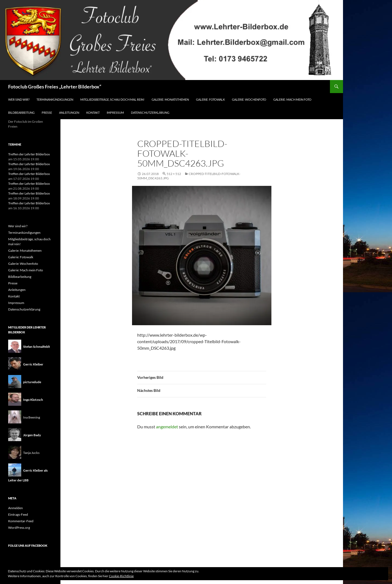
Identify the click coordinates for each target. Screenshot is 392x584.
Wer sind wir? (19, 99)
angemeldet (167, 427)
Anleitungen (69, 113)
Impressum (115, 113)
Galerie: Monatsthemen (170, 99)
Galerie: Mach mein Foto (292, 99)
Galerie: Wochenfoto (249, 99)
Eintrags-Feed (18, 514)
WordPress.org (19, 528)
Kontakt (93, 113)
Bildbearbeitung (21, 113)
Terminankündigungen (55, 99)
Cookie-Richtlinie (121, 576)
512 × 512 (174, 174)
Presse (47, 113)
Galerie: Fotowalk (210, 99)
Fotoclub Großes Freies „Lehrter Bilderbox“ (55, 87)
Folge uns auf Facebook (28, 545)
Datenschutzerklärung (150, 113)
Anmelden (16, 508)
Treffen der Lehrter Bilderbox (29, 154)
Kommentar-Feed (21, 521)
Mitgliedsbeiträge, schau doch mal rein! (112, 99)
